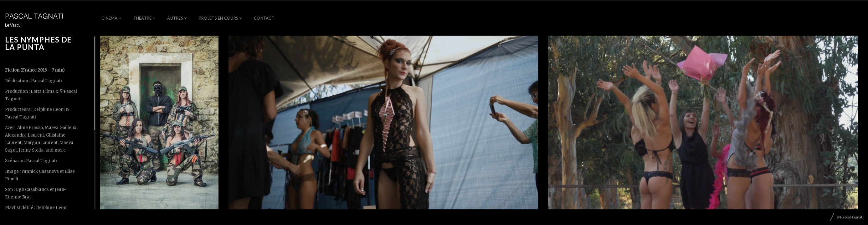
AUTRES (175, 18)
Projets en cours (218, 18)
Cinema (110, 18)
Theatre (143, 18)
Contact (264, 18)
